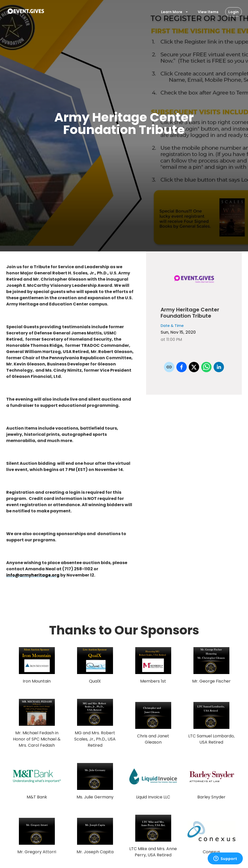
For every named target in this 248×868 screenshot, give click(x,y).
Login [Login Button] (234, 12)
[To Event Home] (26, 12)
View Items (208, 12)
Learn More (175, 12)
